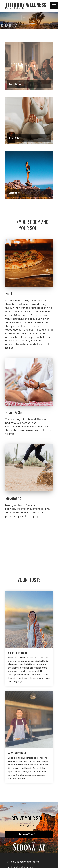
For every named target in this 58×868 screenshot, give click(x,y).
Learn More (29, 533)
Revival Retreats (15, 8)
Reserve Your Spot (29, 834)
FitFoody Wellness (26, 5)
